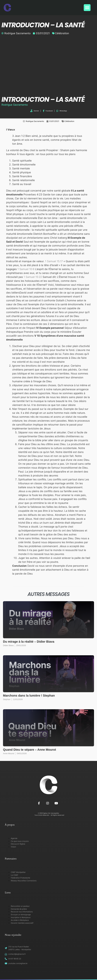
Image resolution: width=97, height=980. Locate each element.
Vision (13, 847)
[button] (87, 8)
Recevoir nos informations (22, 912)
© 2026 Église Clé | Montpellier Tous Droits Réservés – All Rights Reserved (48, 814)
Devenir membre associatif (22, 923)
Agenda (14, 838)
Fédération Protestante (20, 878)
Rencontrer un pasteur (20, 906)
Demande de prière (19, 909)
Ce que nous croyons (20, 841)
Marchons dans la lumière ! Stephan (29, 696)
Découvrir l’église (18, 844)
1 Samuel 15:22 (33, 277)
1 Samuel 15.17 (54, 261)
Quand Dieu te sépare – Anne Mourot (30, 750)
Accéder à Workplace (20, 920)
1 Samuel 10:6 (26, 269)
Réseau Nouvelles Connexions (24, 881)
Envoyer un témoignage (21, 915)
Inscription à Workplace (21, 917)
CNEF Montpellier (18, 872)
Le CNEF (15, 875)
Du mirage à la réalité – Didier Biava (29, 642)
